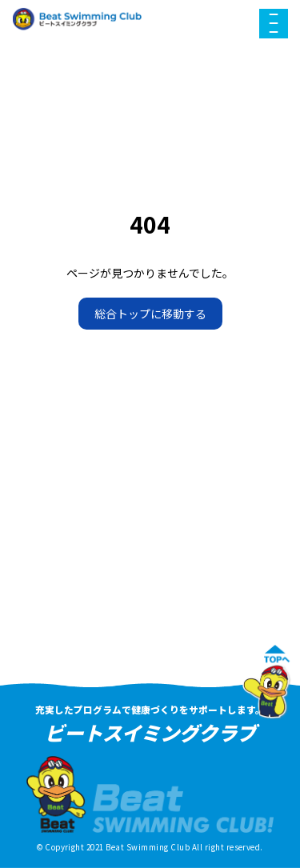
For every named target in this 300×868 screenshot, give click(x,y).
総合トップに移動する (150, 314)
